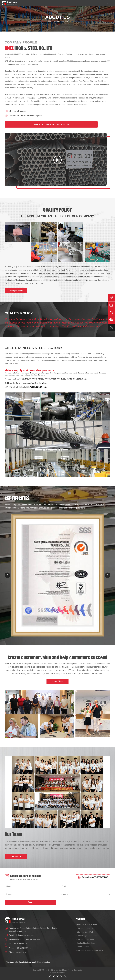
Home (57, 22)
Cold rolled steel (44, 962)
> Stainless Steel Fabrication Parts (89, 951)
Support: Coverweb (57, 973)
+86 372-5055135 (20, 944)
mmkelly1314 (21, 952)
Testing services (16, 291)
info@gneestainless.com (24, 935)
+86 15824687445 (33, 940)
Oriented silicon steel (27, 962)
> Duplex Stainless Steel (85, 943)
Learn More (57, 682)
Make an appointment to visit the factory (51, 125)
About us (64, 22)
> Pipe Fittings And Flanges (86, 936)
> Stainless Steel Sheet (85, 940)
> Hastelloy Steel (82, 947)
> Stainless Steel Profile (85, 932)
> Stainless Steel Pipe (84, 929)
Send (30, 902)
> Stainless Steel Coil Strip (86, 925)
